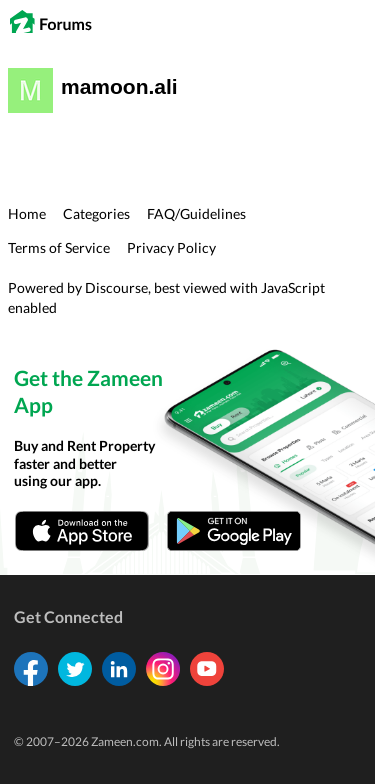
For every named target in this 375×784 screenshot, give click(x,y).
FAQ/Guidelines (196, 213)
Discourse (116, 287)
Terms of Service (59, 247)
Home (27, 213)
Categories (96, 213)
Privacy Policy (171, 247)
